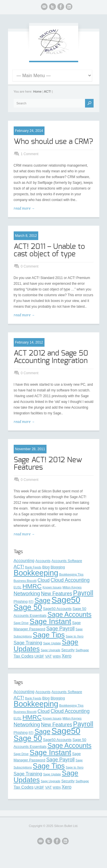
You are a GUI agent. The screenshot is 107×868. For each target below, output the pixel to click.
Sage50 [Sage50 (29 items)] (66, 600)
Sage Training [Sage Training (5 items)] (28, 643)
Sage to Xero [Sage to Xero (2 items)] (74, 636)
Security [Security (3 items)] (68, 650)
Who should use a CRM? (53, 142)
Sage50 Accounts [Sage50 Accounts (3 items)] (57, 609)
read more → (24, 208)
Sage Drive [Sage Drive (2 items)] (21, 623)
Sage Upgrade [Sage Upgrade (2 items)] (51, 650)
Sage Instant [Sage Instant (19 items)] (51, 621)
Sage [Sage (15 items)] (43, 600)
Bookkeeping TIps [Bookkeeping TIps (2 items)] (71, 574)
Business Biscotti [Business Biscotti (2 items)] (25, 581)
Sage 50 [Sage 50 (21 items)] (28, 607)
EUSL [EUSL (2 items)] (18, 587)
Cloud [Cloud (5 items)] (43, 580)
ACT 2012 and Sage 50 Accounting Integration (51, 357)
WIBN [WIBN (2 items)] (57, 656)
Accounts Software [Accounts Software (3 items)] (67, 561)
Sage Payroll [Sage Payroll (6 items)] (60, 629)
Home (37, 91)
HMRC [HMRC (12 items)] (32, 586)
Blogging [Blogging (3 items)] (58, 567)
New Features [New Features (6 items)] (56, 594)
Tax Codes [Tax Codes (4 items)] (24, 656)
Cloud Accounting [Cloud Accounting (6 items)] (70, 580)
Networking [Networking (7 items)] (27, 593)
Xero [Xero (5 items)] (66, 656)
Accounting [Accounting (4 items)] (24, 561)
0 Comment (30, 266)
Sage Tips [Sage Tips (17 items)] (49, 635)
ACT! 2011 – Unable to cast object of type (49, 250)
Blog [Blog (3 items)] (46, 567)
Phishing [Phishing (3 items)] (21, 601)
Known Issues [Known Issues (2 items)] (52, 587)
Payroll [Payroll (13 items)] (83, 593)
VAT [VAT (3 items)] (48, 656)
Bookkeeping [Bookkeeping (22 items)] (36, 573)
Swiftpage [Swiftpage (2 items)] (82, 650)
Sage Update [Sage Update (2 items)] (52, 643)
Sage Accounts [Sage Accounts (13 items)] (69, 615)
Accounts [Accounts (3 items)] (43, 561)
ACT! (48, 91)
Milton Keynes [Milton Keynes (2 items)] (72, 587)
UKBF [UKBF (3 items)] (39, 656)
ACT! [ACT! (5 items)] (19, 567)
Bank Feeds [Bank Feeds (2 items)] (33, 567)
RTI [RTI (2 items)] (31, 602)
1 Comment (30, 154)
